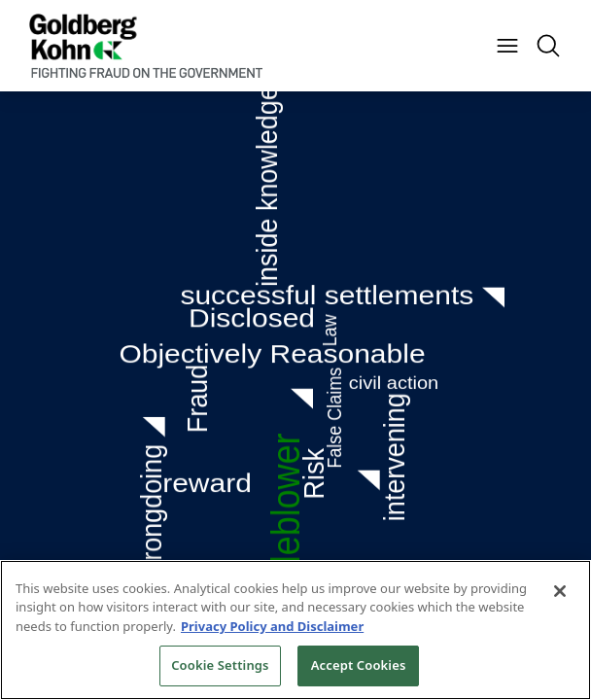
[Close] (560, 591)
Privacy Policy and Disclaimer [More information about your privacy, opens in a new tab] (272, 626)
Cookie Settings (220, 665)
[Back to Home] (146, 46)
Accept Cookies (359, 665)
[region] (295, 630)
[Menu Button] (507, 46)
